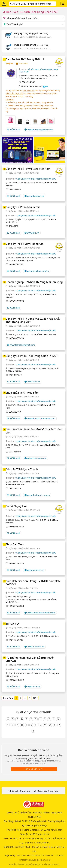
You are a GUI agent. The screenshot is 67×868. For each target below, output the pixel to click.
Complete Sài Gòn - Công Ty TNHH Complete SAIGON (33, 583)
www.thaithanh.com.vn (37, 495)
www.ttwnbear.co (34, 196)
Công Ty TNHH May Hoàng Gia (25, 244)
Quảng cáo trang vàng (31, 45)
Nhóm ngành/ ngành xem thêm (21, 18)
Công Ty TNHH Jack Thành (22, 469)
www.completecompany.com (40, 613)
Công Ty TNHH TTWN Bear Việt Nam (28, 169)
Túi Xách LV (13, 624)
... (25, 698)
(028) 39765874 (16, 301)
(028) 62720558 (16, 563)
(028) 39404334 (16, 527)
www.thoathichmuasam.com (40, 418)
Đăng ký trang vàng (31, 33)
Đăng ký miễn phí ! (34, 769)
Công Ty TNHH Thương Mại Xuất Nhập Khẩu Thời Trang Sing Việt (33, 320)
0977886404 (15, 452)
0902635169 (15, 412)
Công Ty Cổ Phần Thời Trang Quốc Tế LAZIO (33, 356)
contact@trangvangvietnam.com (34, 860)
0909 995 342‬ (28, 82)
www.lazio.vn (32, 382)
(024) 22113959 (16, 680)
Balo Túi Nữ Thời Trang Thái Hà (25, 59)
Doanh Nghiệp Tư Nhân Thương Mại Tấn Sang (34, 282)
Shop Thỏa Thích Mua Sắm (22, 393)
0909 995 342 (36, 86)
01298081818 (15, 375)
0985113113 (15, 488)
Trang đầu (8, 698)
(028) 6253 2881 (17, 264)
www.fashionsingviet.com (21, 345)
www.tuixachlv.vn (34, 647)
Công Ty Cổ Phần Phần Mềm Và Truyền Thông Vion (34, 431)
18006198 (14, 226)
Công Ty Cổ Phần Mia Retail (23, 207)
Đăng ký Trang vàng (21, 791)
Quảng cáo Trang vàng (48, 791)
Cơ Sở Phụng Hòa (17, 506)
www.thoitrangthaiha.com (39, 130)
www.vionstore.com (35, 458)
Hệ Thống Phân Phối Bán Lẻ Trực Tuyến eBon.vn (30, 659)
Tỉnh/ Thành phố (13, 24)
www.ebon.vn (32, 687)
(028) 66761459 (16, 338)
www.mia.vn (32, 233)
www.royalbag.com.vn (37, 271)
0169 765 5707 (16, 640)
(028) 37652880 (16, 606)
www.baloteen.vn (34, 570)
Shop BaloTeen (15, 544)
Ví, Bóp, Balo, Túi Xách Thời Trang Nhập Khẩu (31, 4)
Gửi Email (13, 130)
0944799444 (15, 189)
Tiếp (35, 698)
